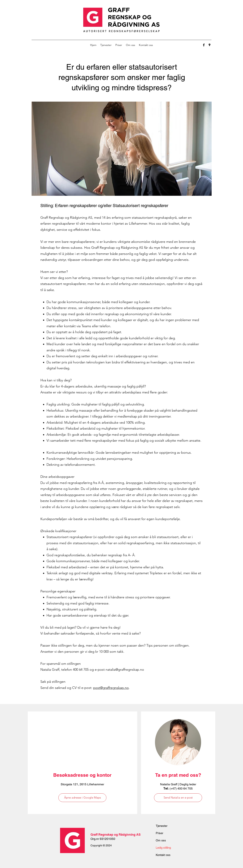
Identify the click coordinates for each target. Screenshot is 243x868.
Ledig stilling (163, 848)
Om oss (161, 840)
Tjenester (162, 826)
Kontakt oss (163, 855)
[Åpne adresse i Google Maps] (82, 798)
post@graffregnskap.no (111, 688)
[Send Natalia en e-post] (178, 798)
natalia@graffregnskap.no (125, 670)
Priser (159, 833)
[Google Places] (210, 45)
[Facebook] (204, 45)
